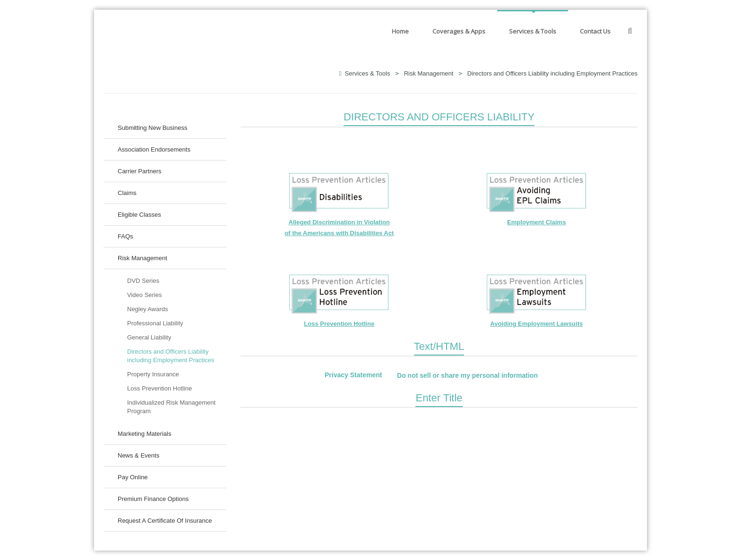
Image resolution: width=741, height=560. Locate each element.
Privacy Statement (353, 375)
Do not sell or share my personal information (467, 375)
